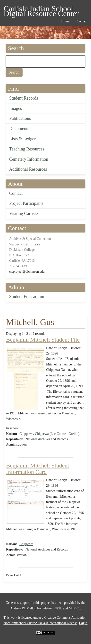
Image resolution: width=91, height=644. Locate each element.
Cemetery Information (29, 159)
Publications (20, 118)
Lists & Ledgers (23, 139)
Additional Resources (28, 169)
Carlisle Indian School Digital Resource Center (41, 9)
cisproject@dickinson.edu (27, 272)
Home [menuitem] (65, 21)
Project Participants (26, 203)
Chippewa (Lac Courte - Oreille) (57, 434)
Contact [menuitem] (82, 21)
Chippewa (26, 434)
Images (16, 108)
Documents (19, 129)
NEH (58, 608)
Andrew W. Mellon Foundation (31, 608)
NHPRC (74, 608)
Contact (16, 193)
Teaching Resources (27, 149)
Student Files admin (27, 297)
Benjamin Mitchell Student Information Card (38, 469)
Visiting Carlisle (23, 214)
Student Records (24, 98)
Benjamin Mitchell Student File (43, 340)
